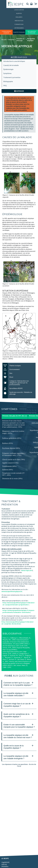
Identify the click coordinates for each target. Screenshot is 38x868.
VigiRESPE (6, 862)
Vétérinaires (19, 28)
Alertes (19, 13)
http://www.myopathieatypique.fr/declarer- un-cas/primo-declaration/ (18, 623)
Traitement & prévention (12, 77)
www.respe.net (27, 570)
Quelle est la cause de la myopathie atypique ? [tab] (18, 746)
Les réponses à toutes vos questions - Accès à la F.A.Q (19, 765)
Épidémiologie (8, 69)
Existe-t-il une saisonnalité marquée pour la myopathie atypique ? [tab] (19, 725)
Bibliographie (8, 81)
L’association (19, 10)
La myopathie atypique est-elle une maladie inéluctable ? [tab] (18, 694)
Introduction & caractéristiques (14, 61)
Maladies (19, 17)
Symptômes (7, 73)
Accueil (4, 40)
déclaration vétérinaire (32, 32)
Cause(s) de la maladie (11, 65)
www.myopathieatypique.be (12, 591)
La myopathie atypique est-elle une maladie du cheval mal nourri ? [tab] (18, 736)
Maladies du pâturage (20, 40)
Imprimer (19, 91)
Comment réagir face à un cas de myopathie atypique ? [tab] (18, 704)
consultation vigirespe (6, 32)
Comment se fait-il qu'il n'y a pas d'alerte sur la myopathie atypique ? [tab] (18, 683)
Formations (19, 24)
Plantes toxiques (19, 32)
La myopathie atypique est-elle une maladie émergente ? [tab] (18, 757)
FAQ (5, 85)
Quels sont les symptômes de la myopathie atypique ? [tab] (18, 715)
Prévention (19, 21)
